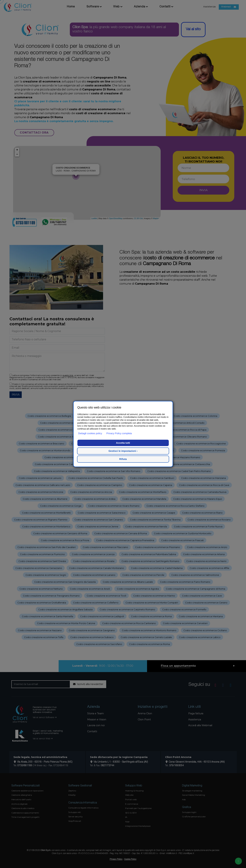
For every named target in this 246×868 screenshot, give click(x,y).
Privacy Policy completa (119, 433)
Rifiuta (123, 459)
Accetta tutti (123, 443)
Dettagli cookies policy (90, 433)
